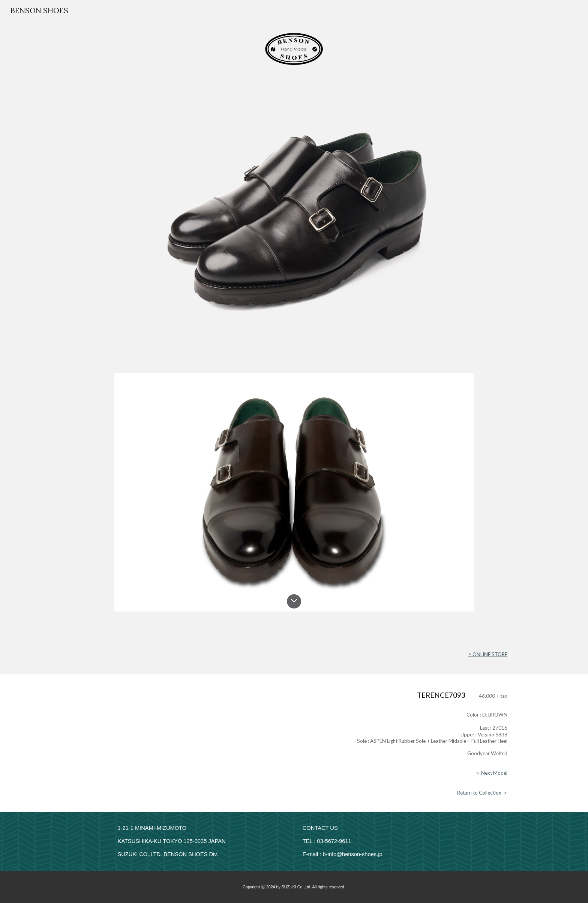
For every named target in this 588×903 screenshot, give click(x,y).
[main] (294, 654)
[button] (294, 601)
